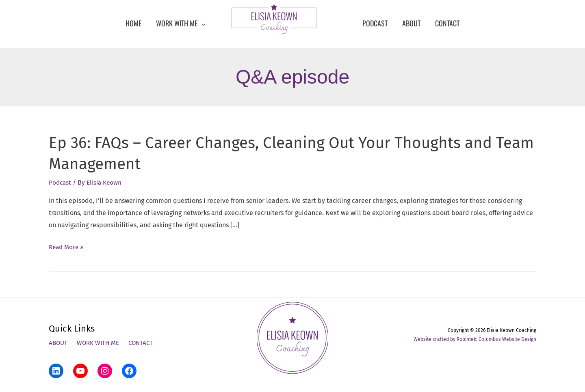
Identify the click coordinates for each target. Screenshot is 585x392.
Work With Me (100, 343)
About (59, 343)
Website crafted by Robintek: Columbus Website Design (475, 339)
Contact (145, 343)
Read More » (67, 247)
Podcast (61, 182)
